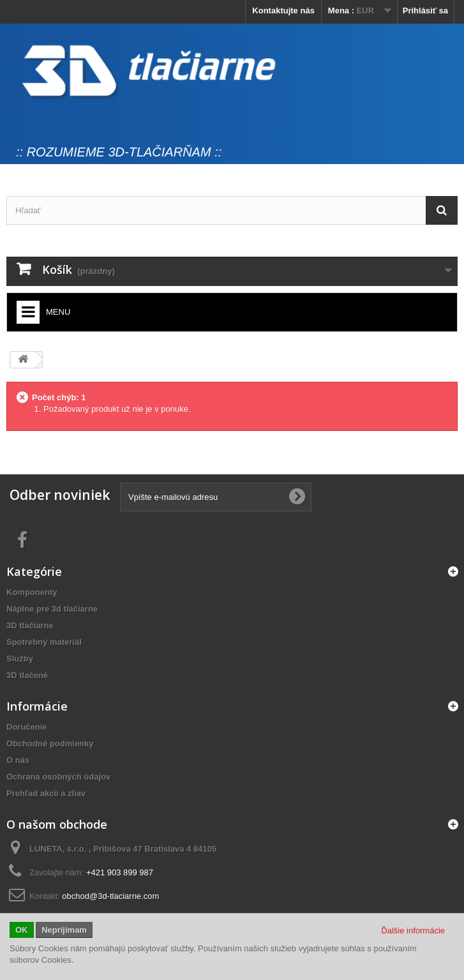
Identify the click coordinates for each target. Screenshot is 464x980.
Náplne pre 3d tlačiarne (52, 609)
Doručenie (27, 727)
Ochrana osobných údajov (58, 777)
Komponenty (32, 592)
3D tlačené (27, 675)
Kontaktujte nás (283, 11)
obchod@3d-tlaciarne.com (110, 896)
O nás (18, 760)
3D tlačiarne (30, 625)
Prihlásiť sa (425, 11)
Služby (20, 659)
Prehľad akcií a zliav (46, 793)
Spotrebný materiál (44, 642)
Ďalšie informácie (413, 931)
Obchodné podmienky (50, 743)
